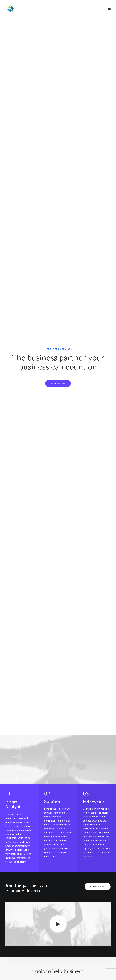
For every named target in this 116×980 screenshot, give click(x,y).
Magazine (89, 894)
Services (51, 931)
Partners (52, 899)
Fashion (14, 903)
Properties (52, 927)
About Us (51, 894)
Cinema (14, 899)
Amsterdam (90, 927)
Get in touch (58, 852)
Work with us (54, 922)
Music (13, 889)
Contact (51, 903)
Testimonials (17, 931)
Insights (51, 936)
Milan (87, 922)
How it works (17, 927)
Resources (89, 903)
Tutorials (88, 889)
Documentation (92, 899)
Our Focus (52, 889)
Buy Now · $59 (58, 57)
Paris (86, 936)
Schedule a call (98, 234)
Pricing (14, 922)
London (88, 931)
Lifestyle (15, 894)
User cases (16, 936)
